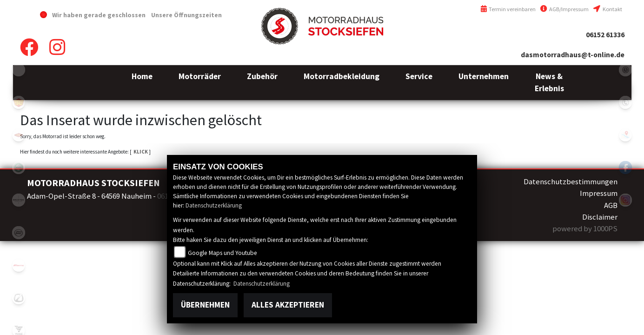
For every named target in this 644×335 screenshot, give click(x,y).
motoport (19, 135)
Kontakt (607, 9)
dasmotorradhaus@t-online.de (573, 55)
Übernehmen (205, 305)
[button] (200, 83)
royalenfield (19, 102)
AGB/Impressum (564, 9)
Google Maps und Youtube (222, 253)
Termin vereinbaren (508, 9)
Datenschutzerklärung (214, 205)
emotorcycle (19, 70)
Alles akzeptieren (288, 305)
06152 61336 (605, 35)
